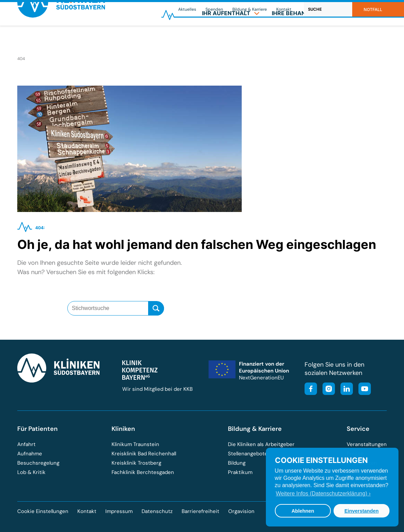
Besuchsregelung (38, 463)
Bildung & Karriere (250, 9)
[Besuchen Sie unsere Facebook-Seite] (311, 390)
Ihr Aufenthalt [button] (231, 37)
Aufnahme (30, 454)
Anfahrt (26, 444)
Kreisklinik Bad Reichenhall (144, 454)
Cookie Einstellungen (43, 511)
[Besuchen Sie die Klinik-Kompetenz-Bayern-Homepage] (140, 378)
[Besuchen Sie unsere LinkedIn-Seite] (345, 390)
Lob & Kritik (31, 472)
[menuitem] (231, 37)
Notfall (373, 9)
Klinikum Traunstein (135, 444)
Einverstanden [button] (361, 511)
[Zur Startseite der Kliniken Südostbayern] (61, 39)
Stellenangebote (248, 454)
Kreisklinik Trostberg (136, 463)
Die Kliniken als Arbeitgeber (261, 444)
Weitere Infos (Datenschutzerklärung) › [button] (323, 494)
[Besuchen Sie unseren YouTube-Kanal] (363, 390)
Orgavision (241, 511)
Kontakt (284, 9)
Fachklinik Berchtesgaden (143, 472)
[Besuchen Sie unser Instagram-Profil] (327, 390)
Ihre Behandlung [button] (303, 37)
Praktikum (240, 472)
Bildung (237, 463)
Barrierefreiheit (200, 511)
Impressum (119, 511)
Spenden (214, 9)
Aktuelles (187, 9)
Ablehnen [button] (303, 511)
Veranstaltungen (367, 444)
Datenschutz (157, 511)
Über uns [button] (365, 37)
